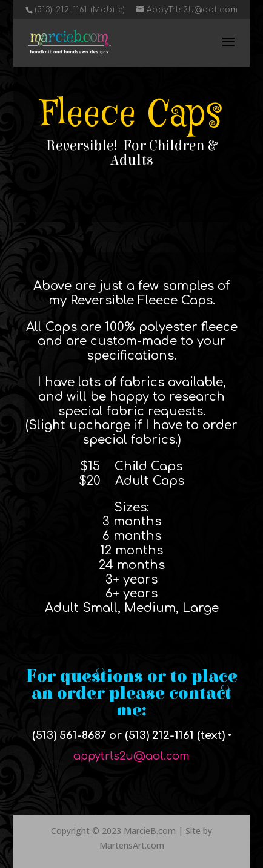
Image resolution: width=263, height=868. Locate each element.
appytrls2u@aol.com (131, 756)
